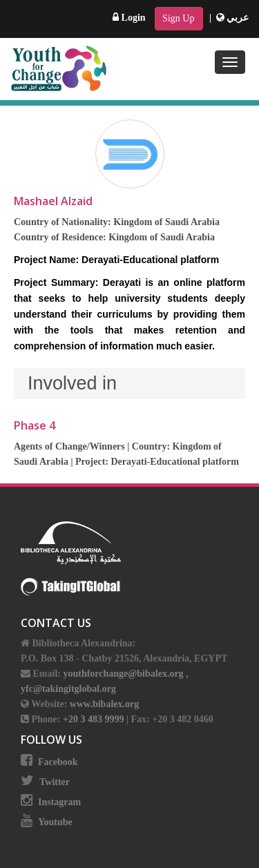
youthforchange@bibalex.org (123, 674)
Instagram (59, 802)
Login (129, 18)
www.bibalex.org (104, 704)
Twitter (55, 782)
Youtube (55, 822)
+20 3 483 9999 (95, 719)
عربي (233, 18)
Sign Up (178, 18)
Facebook (58, 762)
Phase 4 (35, 425)
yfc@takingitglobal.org (68, 689)
